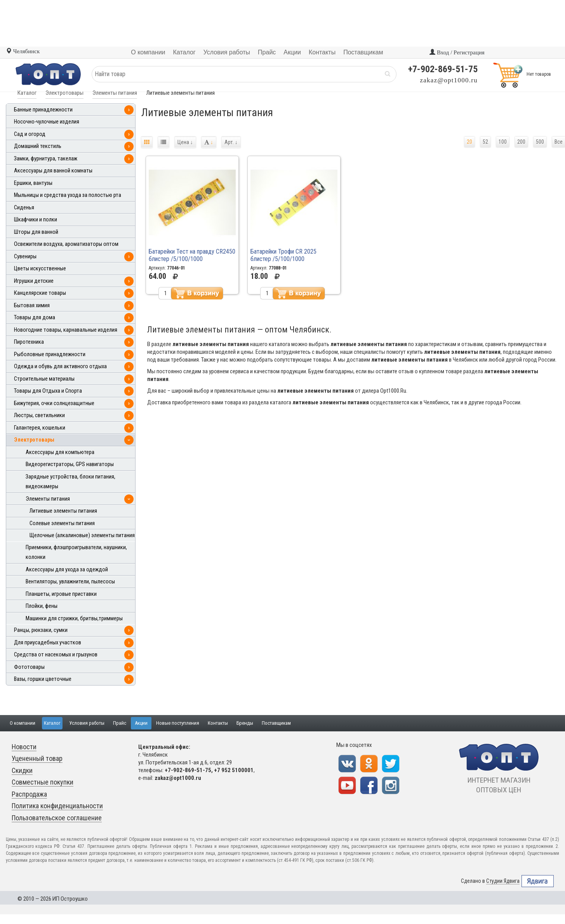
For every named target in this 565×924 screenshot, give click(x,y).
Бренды (245, 723)
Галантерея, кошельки (40, 428)
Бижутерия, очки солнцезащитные (54, 403)
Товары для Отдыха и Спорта (48, 391)
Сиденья (24, 208)
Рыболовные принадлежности (50, 354)
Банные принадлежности (43, 110)
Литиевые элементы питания (63, 511)
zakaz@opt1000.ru (449, 80)
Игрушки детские (34, 281)
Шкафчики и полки (36, 220)
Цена (185, 142)
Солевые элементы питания (62, 523)
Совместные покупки (43, 782)
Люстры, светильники (39, 415)
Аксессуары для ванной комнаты (53, 171)
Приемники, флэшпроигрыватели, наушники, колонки (76, 552)
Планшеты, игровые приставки (61, 594)
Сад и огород (30, 134)
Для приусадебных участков (48, 643)
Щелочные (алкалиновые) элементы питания (82, 535)
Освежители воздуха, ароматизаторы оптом (66, 244)
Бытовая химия (32, 305)
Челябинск (23, 51)
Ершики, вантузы (33, 183)
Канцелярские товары (40, 293)
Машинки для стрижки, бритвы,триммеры (74, 619)
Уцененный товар (37, 758)
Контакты (218, 723)
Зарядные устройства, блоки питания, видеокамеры (70, 482)
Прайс (120, 723)
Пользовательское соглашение (57, 818)
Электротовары (64, 93)
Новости (24, 747)
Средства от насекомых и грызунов (56, 655)
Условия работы (87, 723)
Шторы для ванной (36, 232)
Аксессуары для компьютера (60, 452)
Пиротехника (29, 342)
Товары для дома (35, 318)
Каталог (27, 93)
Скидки (22, 770)
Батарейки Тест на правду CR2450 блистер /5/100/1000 (192, 255)
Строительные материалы (44, 379)
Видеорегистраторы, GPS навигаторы (70, 464)
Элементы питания (115, 93)
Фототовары (29, 667)
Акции (141, 723)
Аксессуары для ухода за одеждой (67, 570)
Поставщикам (276, 723)
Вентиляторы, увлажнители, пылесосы (70, 582)
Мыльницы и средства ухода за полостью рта (68, 195)
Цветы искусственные (40, 269)
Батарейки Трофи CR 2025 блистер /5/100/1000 (283, 255)
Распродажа (29, 794)
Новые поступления (178, 723)
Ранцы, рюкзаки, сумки (41, 630)
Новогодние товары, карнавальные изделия (66, 330)
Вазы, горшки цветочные (43, 679)
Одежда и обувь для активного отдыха (60, 366)
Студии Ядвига (503, 881)
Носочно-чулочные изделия (47, 122)
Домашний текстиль (38, 146)
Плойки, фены (42, 606)
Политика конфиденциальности (57, 806)
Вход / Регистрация (457, 52)
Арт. (231, 142)
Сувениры (25, 257)
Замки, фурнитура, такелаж (46, 159)
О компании (23, 723)
